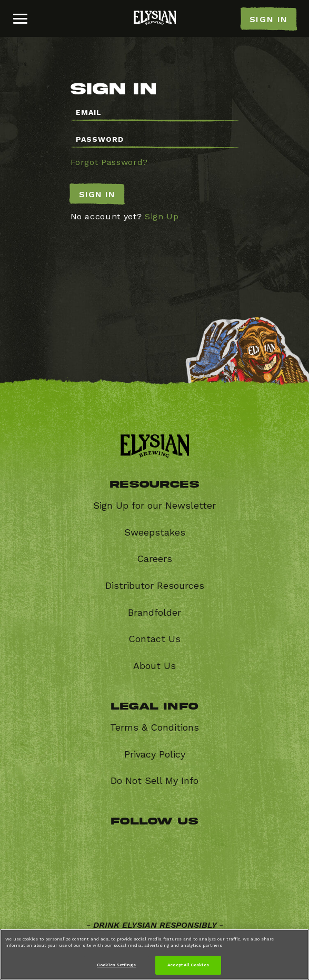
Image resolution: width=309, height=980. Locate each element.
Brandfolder (154, 612)
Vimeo (107, 884)
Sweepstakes (155, 532)
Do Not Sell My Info (154, 780)
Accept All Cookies (188, 965)
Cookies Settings (116, 965)
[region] (154, 954)
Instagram (209, 844)
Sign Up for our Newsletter (154, 505)
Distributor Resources (155, 585)
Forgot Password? (109, 162)
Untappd (209, 884)
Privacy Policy (155, 754)
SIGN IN (269, 19)
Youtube (158, 884)
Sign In (97, 194)
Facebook (107, 844)
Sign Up (162, 216)
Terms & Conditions (154, 727)
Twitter (158, 844)
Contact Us (154, 639)
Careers (154, 559)
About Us (154, 666)
